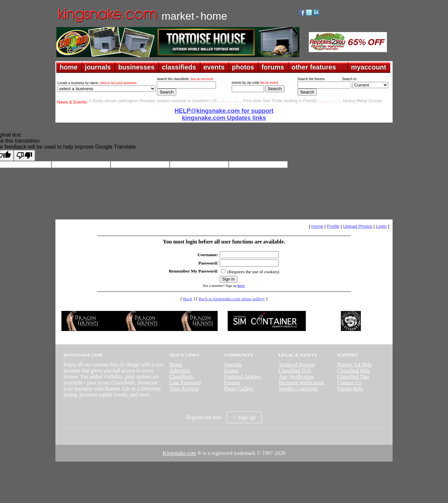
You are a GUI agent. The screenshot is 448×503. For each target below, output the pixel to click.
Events (231, 371)
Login (381, 226)
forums (273, 67)
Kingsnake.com (179, 453)
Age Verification (296, 377)
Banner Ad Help (355, 365)
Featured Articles (242, 377)
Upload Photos (358, 226)
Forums (232, 383)
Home (317, 226)
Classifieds (181, 377)
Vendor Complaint (298, 389)
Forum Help (350, 389)
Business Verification (301, 383)
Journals (233, 365)
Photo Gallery (239, 389)
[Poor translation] (24, 155)
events (214, 67)
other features (314, 67)
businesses (136, 67)
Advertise (180, 371)
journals (98, 67)
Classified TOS (295, 371)
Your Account (184, 389)
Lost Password (185, 383)
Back (187, 299)
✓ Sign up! (244, 417)
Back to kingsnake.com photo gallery (232, 299)
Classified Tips (353, 377)
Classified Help (354, 371)
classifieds (179, 67)
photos (243, 67)
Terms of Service (297, 365)
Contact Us (349, 383)
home (69, 67)
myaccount (369, 67)
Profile (333, 226)
